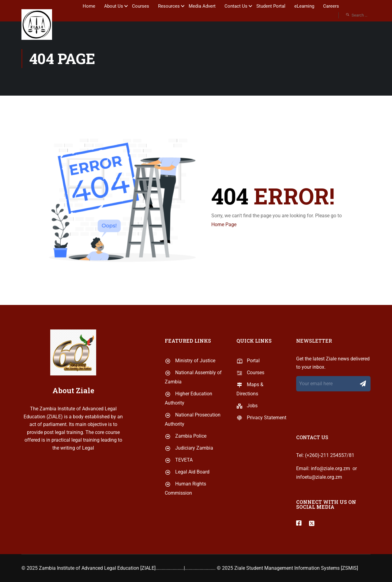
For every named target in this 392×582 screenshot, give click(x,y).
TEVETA (179, 481)
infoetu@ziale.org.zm (319, 498)
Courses (141, 6)
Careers (331, 6)
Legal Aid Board (187, 493)
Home (89, 6)
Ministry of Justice (190, 382)
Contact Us (236, 6)
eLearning (304, 6)
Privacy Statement (261, 439)
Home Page (224, 224)
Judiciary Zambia (189, 469)
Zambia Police (186, 457)
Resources (169, 6)
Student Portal (271, 6)
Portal (248, 382)
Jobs (247, 427)
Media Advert (202, 6)
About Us (114, 6)
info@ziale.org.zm (330, 490)
